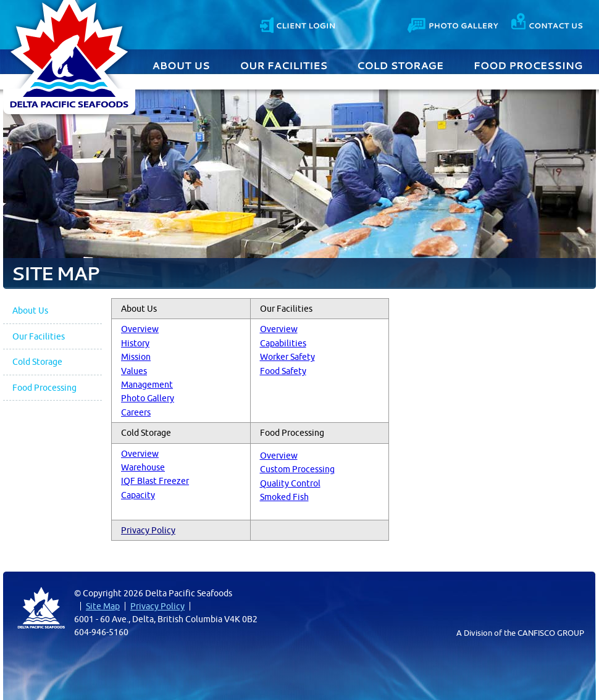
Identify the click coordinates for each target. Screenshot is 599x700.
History (135, 343)
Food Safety (283, 371)
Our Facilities (284, 64)
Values (134, 371)
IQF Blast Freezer (155, 481)
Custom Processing (297, 469)
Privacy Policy (148, 530)
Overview (140, 329)
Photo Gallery (454, 23)
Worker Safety (287, 357)
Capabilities (283, 343)
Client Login (297, 23)
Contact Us (547, 23)
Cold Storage (401, 64)
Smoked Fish (284, 497)
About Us (183, 64)
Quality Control (290, 483)
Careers (136, 412)
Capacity (138, 495)
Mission (136, 357)
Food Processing (528, 64)
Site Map (103, 606)
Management (147, 385)
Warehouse (143, 467)
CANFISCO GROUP (551, 633)
